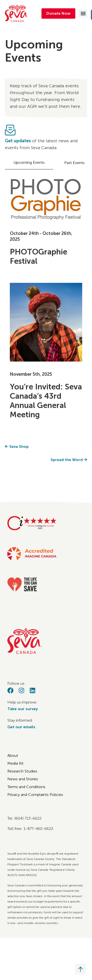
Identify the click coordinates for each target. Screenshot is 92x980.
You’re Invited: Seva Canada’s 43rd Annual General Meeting (46, 401)
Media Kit (15, 763)
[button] (83, 14)
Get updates (18, 141)
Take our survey (23, 709)
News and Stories (23, 779)
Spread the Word (69, 460)
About (13, 755)
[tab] (29, 163)
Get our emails (21, 727)
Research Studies (22, 771)
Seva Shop (17, 446)
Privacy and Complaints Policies (35, 795)
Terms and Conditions (26, 787)
